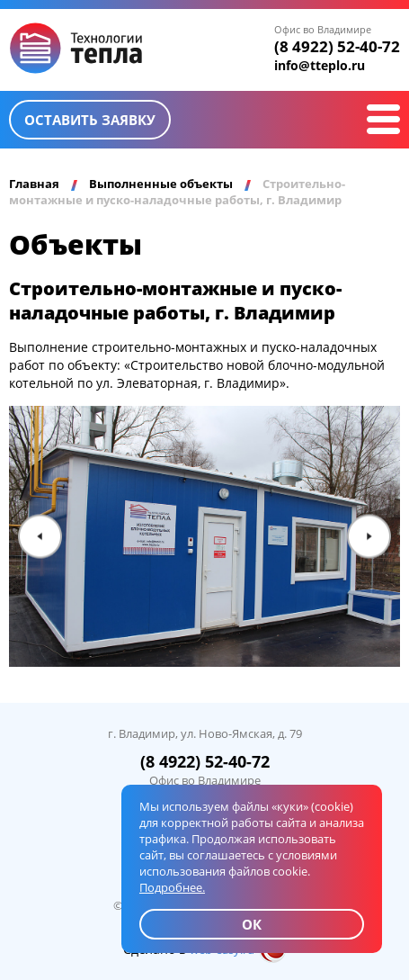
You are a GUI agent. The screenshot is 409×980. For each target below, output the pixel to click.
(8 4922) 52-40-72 (337, 46)
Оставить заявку (90, 120)
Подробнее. (172, 887)
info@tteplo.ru (320, 65)
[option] (204, 536)
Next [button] (369, 537)
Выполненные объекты (161, 184)
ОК (252, 924)
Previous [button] (40, 537)
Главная (34, 184)
